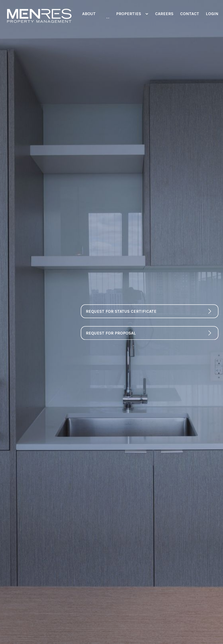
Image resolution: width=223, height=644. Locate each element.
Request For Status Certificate (121, 311)
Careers (164, 14)
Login (212, 14)
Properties (129, 14)
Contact (190, 14)
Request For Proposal (111, 333)
